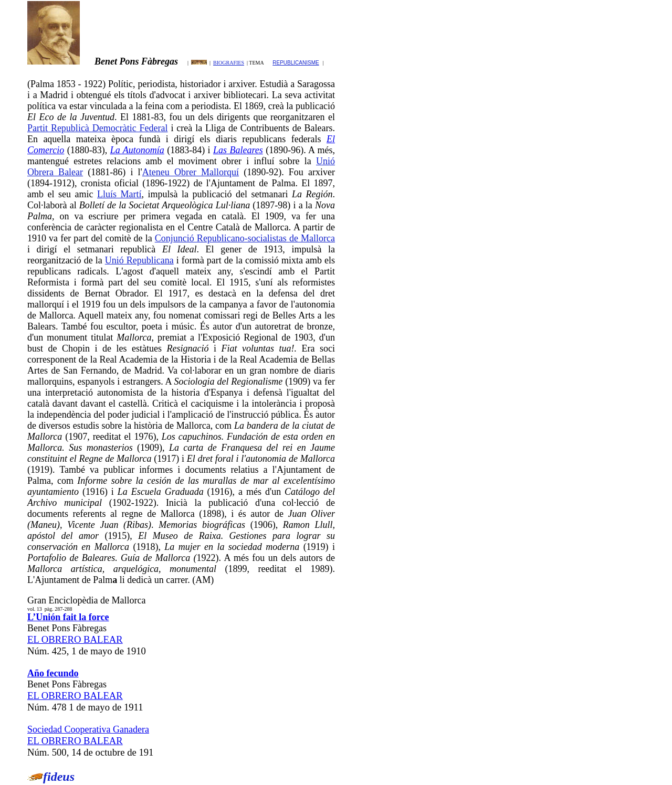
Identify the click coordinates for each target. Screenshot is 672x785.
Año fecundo (53, 673)
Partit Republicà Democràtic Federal (98, 128)
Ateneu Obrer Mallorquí (191, 172)
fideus (59, 777)
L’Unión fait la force (68, 617)
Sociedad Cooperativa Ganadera (88, 729)
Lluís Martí (119, 194)
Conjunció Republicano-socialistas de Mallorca (245, 238)
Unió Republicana (139, 260)
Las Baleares (238, 150)
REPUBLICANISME (296, 63)
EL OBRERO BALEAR (75, 639)
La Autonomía (137, 150)
